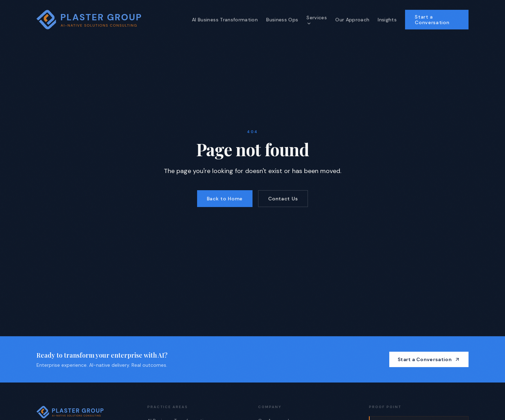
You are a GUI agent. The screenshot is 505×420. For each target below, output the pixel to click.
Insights (387, 20)
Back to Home (225, 199)
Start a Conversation (432, 20)
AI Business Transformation (225, 20)
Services (317, 20)
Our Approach (352, 20)
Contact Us (283, 199)
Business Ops (282, 20)
